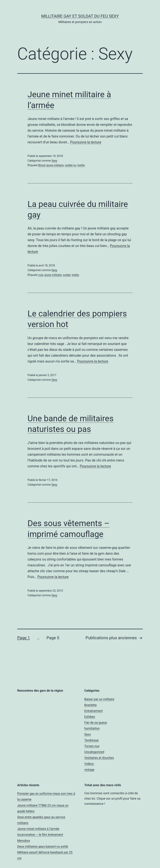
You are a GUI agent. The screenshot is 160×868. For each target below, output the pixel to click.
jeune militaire (55, 165)
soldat (67, 275)
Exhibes (90, 717)
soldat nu (71, 165)
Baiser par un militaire (99, 699)
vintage (89, 770)
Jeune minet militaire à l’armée (38, 829)
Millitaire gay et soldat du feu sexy (80, 16)
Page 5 (53, 638)
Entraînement (94, 711)
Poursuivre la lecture (86, 142)
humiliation (92, 728)
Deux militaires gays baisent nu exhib (43, 846)
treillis (81, 165)
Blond (42, 165)
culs (41, 275)
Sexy (54, 161)
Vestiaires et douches (99, 758)
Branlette (90, 705)
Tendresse (91, 740)
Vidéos (89, 764)
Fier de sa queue (96, 723)
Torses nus (92, 746)
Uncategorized (94, 752)
